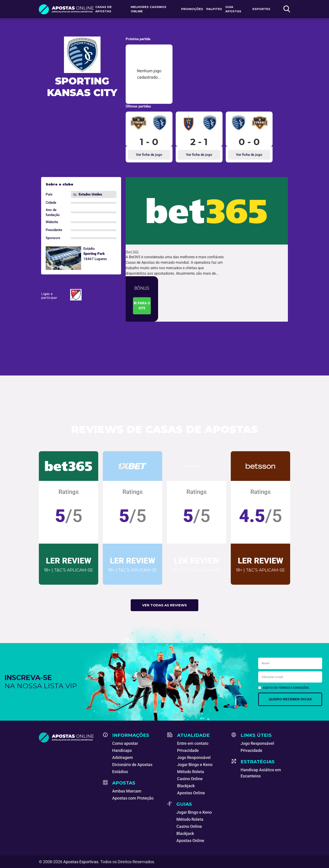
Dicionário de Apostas (132, 765)
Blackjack (186, 786)
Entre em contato (193, 743)
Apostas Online (191, 793)
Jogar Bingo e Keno (195, 765)
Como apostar (125, 743)
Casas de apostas (103, 9)
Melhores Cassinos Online (149, 9)
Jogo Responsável (194, 757)
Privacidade (188, 750)
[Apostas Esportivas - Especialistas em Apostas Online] (68, 738)
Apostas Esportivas (81, 862)
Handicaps (122, 750)
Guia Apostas (233, 9)
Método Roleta (191, 772)
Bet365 (132, 252)
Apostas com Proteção (133, 798)
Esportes (261, 9)
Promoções (192, 9)
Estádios (120, 772)
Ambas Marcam (127, 791)
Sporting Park (94, 254)
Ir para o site (142, 306)
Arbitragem (123, 757)
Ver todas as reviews (164, 605)
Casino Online (190, 779)
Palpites (214, 9)
